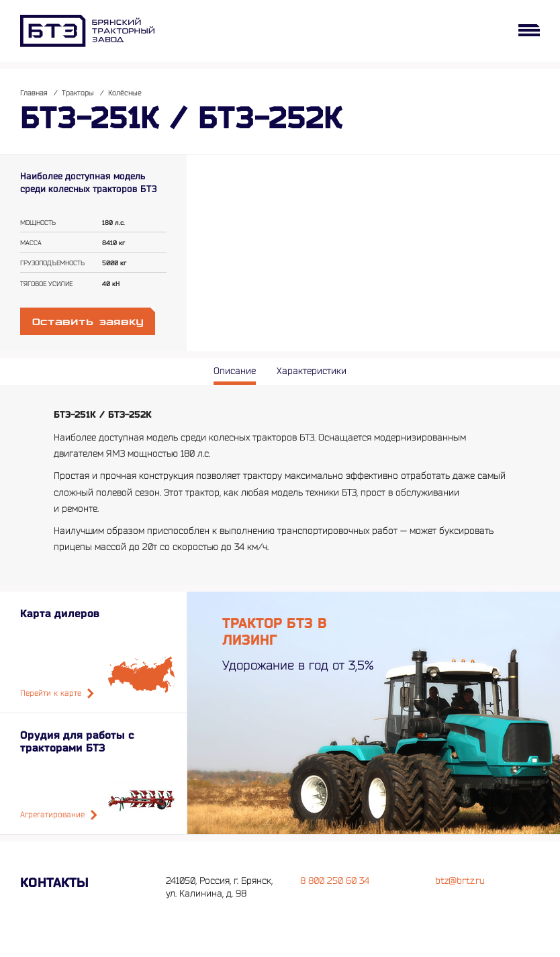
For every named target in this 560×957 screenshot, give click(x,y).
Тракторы (78, 93)
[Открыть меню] (529, 30)
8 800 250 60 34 (335, 881)
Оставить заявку (88, 322)
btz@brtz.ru (460, 881)
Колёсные (125, 93)
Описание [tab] (235, 371)
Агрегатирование (59, 815)
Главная (34, 93)
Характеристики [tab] (312, 371)
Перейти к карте (57, 694)
